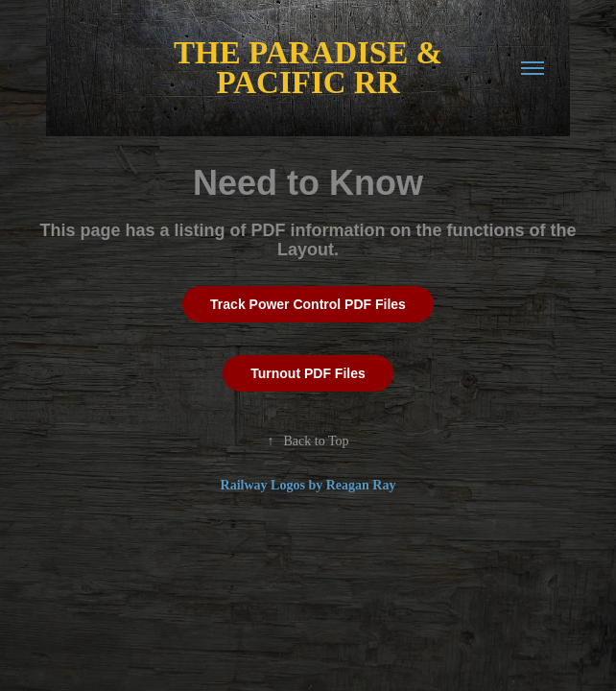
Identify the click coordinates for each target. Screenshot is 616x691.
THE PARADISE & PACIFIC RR (312, 68)
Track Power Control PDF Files (308, 304)
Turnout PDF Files (308, 373)
